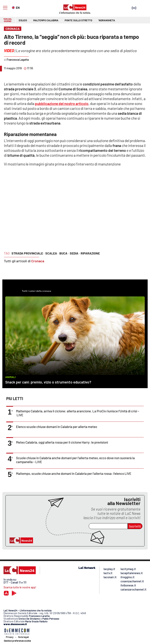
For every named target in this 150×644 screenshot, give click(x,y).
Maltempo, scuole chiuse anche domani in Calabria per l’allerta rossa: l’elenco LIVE (74, 473)
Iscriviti (135, 526)
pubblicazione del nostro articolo (62, 104)
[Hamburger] (5, 8)
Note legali (24, 637)
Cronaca (38, 261)
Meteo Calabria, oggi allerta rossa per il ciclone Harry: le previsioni (62, 442)
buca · (64, 253)
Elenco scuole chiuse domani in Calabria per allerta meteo (57, 427)
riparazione (90, 253)
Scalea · (52, 253)
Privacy (10, 637)
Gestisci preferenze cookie (17, 641)
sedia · (75, 253)
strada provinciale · (28, 253)
